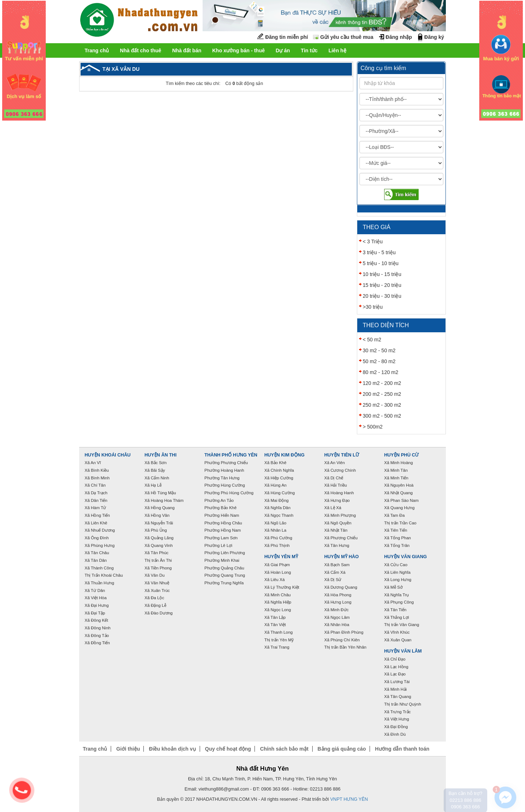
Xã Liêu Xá (274, 580)
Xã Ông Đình (97, 538)
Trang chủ (97, 50)
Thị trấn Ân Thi (158, 560)
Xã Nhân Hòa (337, 625)
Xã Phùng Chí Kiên (342, 640)
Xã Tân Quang (398, 697)
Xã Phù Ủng (156, 530)
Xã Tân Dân (96, 560)
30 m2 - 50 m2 (379, 350)
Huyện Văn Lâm (403, 651)
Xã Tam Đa (394, 515)
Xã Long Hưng (398, 580)
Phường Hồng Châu (223, 523)
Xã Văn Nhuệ (157, 583)
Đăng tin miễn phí (287, 37)
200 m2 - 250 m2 (382, 394)
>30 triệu (373, 307)
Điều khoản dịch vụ (172, 749)
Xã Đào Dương (158, 613)
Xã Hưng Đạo (337, 500)
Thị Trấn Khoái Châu (104, 575)
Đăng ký (434, 37)
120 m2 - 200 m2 (382, 383)
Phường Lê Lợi (218, 545)
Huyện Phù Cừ (401, 455)
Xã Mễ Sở (393, 587)
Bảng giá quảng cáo (341, 749)
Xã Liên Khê (96, 523)
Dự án (283, 50)
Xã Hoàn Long (278, 572)
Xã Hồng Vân (157, 515)
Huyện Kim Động (284, 455)
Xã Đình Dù (395, 734)
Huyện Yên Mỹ (281, 557)
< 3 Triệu (373, 241)
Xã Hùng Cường (280, 493)
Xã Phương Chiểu (341, 538)
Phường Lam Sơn (221, 538)
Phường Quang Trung (225, 575)
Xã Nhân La (275, 530)
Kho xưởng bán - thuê (238, 50)
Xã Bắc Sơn (156, 463)
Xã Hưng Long (338, 602)
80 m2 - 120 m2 (380, 372)
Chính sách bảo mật (284, 749)
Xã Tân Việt (275, 625)
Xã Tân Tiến (395, 610)
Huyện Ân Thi (160, 455)
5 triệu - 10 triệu (380, 263)
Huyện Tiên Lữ (342, 455)
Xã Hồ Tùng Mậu (160, 493)
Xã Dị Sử (333, 580)
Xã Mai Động (276, 500)
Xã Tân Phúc (156, 553)
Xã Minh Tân (396, 470)
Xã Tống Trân (397, 545)
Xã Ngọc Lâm (337, 617)
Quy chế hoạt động (228, 749)
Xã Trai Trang (277, 647)
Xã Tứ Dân (95, 590)
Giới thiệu (128, 749)
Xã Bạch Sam (337, 565)
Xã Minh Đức (336, 610)
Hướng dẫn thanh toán (402, 749)
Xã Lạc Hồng (396, 667)
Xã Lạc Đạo (395, 674)
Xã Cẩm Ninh (157, 478)
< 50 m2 (372, 340)
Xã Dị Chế (334, 478)
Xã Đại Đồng (396, 727)
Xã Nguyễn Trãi (159, 523)
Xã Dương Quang (341, 587)
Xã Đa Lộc (154, 598)
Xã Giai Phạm (277, 565)
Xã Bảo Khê (275, 463)
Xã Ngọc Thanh (279, 515)
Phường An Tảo (219, 500)
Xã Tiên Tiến (396, 530)
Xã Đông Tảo (97, 636)
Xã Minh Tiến (396, 478)
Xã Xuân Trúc (157, 590)
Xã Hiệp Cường (279, 478)
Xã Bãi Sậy (155, 470)
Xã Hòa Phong (338, 595)
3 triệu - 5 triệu (379, 252)
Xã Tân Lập (275, 617)
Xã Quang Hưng (399, 508)
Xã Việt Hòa (96, 598)
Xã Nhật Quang (398, 493)
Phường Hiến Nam (222, 515)
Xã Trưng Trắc (397, 712)
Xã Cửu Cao (396, 565)
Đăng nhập (399, 37)
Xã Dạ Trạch (96, 493)
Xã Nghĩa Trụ (396, 595)
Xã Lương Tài (397, 682)
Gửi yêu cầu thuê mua (347, 37)
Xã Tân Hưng (337, 545)
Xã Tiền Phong (158, 568)
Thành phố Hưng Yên (231, 455)
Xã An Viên (335, 463)
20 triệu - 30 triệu (382, 296)
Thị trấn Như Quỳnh (403, 704)
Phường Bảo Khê (221, 508)
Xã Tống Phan (398, 538)
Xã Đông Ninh (97, 628)
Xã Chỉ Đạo (395, 659)
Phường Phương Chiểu (226, 463)
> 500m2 (373, 427)
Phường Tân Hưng (222, 478)
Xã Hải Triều (335, 485)
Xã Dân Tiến (96, 500)
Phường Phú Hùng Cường (229, 493)
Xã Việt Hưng (397, 719)
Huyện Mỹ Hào (341, 557)
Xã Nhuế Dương (100, 530)
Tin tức (309, 50)
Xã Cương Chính (340, 470)
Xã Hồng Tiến (97, 515)
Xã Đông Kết (96, 620)
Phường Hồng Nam (223, 530)
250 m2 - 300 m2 (382, 405)
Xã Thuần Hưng (99, 583)
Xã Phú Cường (278, 538)
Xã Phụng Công (399, 602)
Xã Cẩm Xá (335, 572)
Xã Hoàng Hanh (339, 493)
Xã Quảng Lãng (159, 538)
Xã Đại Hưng (97, 605)
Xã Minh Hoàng (398, 463)
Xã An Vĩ (93, 463)
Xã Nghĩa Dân (277, 508)
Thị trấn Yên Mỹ (279, 640)
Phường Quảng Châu (224, 568)
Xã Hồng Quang (160, 508)
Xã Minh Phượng (340, 515)
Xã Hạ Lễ (153, 485)
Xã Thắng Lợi (396, 617)
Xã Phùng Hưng (100, 545)
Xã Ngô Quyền (338, 523)
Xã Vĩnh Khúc (397, 632)
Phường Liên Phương (225, 553)
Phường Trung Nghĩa (224, 583)
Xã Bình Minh (97, 478)
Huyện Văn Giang (406, 557)
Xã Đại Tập (95, 613)
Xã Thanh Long (278, 632)
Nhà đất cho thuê (141, 50)
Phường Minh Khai (222, 560)
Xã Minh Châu (278, 595)
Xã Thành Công (99, 568)
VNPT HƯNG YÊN (349, 799)
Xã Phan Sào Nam (401, 500)
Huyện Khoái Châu (108, 455)
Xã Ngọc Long (278, 610)
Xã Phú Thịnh (277, 545)
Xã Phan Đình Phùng (344, 632)
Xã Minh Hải (395, 689)
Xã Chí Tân (95, 485)
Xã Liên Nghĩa (397, 572)
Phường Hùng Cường (225, 485)
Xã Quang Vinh (159, 545)
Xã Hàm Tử (95, 508)
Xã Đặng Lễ (155, 605)
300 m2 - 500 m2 (382, 416)
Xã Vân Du (154, 575)
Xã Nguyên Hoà (399, 485)
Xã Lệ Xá (333, 508)
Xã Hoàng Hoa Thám (164, 500)
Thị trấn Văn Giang (402, 625)
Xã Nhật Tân (336, 530)
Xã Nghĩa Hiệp (278, 602)
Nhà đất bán (187, 50)
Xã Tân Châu (97, 553)
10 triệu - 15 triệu (382, 274)
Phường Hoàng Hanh (224, 470)
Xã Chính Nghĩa (279, 470)
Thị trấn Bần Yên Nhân (345, 647)
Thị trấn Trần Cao (400, 523)
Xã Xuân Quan (398, 640)
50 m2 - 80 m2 (379, 361)
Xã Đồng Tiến (97, 643)
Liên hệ (337, 50)
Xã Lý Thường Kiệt (282, 587)
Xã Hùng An (275, 485)
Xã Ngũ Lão (275, 523)
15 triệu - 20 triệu (382, 285)
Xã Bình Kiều (97, 470)
